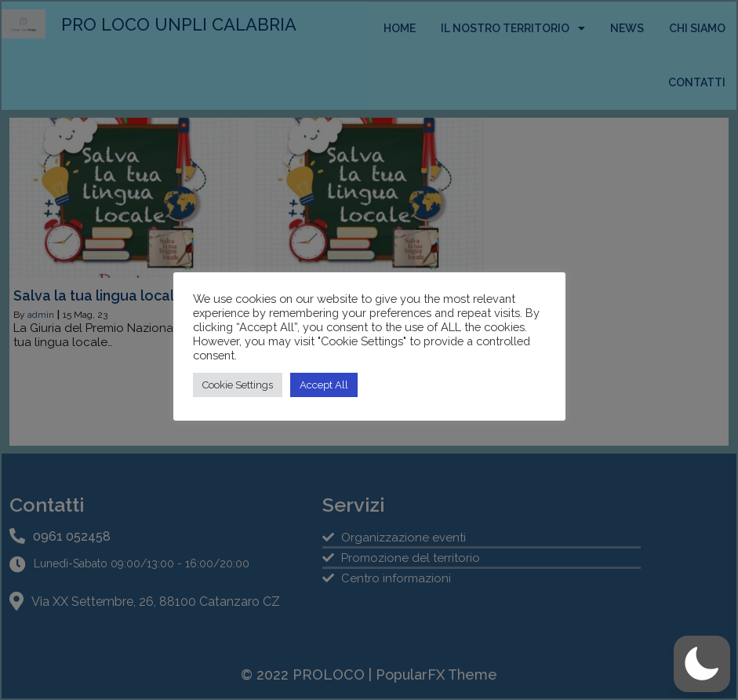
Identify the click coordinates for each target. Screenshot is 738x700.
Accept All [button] (324, 385)
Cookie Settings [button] (238, 385)
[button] (702, 664)
